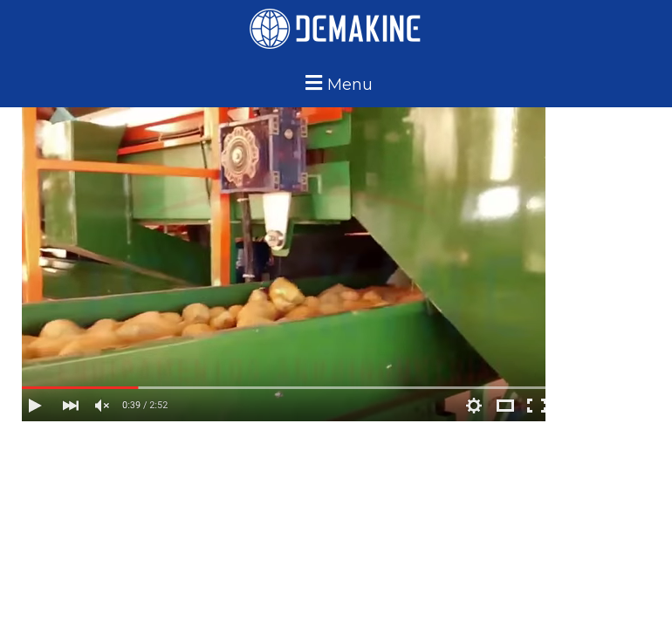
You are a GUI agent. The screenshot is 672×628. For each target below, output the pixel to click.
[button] (337, 82)
